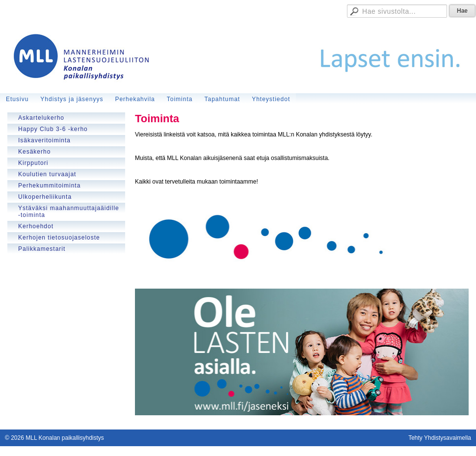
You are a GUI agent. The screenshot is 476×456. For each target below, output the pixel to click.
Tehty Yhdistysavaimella (440, 438)
